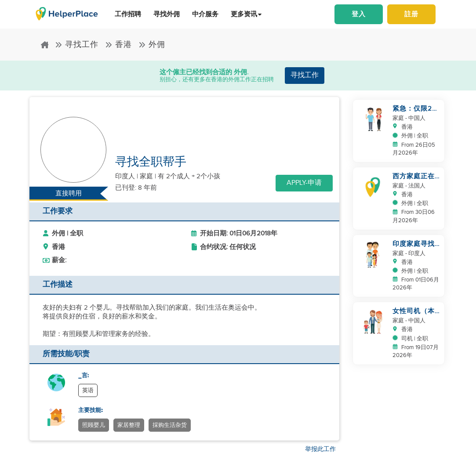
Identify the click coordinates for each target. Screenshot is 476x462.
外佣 (152, 45)
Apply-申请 (304, 183)
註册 (411, 14)
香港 (118, 45)
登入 (359, 14)
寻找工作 (77, 45)
